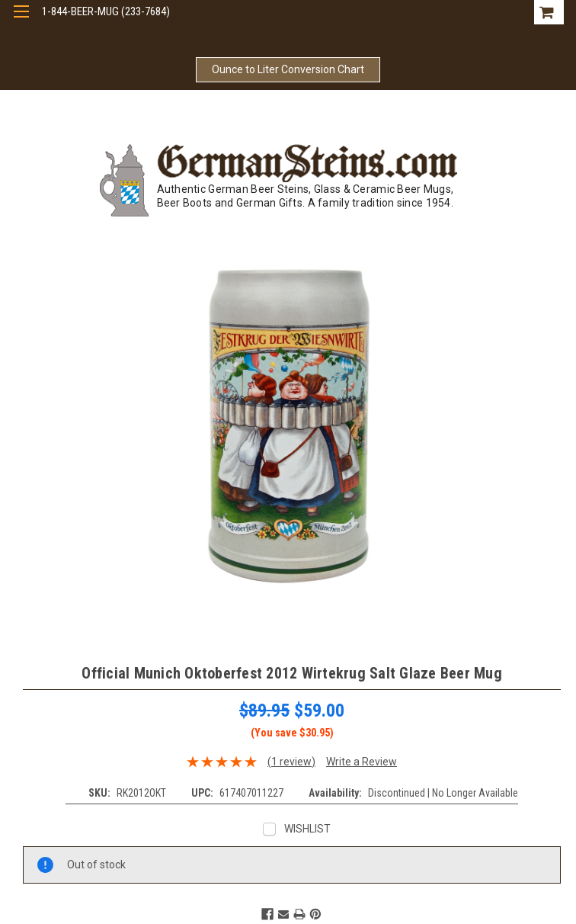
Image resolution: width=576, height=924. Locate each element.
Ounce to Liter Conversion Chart (288, 69)
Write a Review (362, 762)
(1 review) (291, 762)
